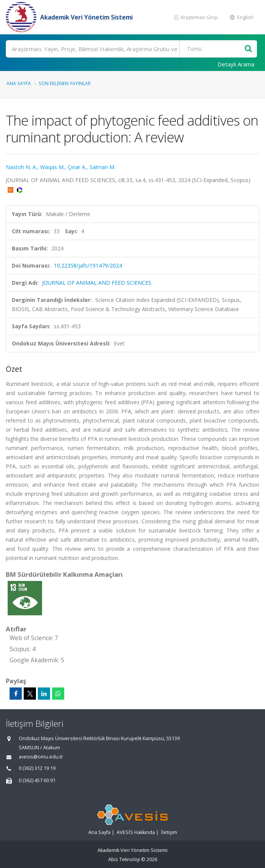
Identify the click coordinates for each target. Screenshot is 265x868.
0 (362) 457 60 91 (37, 780)
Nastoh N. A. (21, 167)
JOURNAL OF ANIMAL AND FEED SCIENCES (97, 283)
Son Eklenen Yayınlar (65, 83)
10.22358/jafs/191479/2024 (88, 265)
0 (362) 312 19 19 (37, 768)
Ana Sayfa (19, 83)
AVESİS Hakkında (136, 832)
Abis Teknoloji (124, 859)
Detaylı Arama (236, 64)
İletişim (169, 832)
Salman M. (102, 167)
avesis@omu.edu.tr (41, 757)
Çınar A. (77, 167)
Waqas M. (52, 167)
